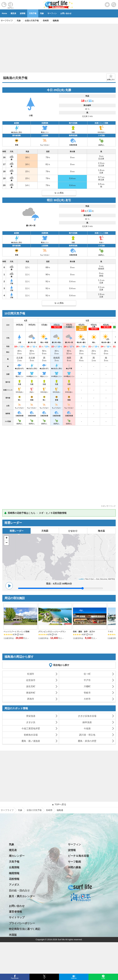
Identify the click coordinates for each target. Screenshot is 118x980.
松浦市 (31, 674)
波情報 (23, 13)
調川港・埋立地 (87, 735)
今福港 (87, 728)
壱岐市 (87, 693)
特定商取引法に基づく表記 (25, 929)
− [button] (7, 543)
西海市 (31, 699)
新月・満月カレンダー (22, 896)
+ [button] (7, 538)
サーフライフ (7, 810)
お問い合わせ (66, 13)
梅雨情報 (14, 873)
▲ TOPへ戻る (59, 804)
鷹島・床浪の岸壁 (87, 741)
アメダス (14, 885)
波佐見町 (31, 686)
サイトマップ (17, 917)
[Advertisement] (59, 47)
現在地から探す (61, 665)
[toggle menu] (114, 4)
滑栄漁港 (31, 716)
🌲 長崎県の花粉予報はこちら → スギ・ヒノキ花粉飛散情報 (35, 513)
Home (4, 13)
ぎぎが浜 (31, 722)
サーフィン (52, 13)
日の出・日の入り (19, 891)
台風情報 (14, 867)
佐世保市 (31, 680)
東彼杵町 (31, 693)
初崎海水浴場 (31, 735)
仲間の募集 (74, 867)
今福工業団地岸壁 (31, 728)
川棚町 (87, 686)
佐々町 (87, 674)
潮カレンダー (17, 856)
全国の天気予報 (34, 810)
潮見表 (13, 13)
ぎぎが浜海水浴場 (87, 716)
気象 (42, 13)
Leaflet (81, 579)
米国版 (13, 935)
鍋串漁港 (87, 722)
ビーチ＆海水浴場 (78, 856)
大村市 (87, 699)
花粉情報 (14, 879)
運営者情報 (15, 912)
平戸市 (87, 680)
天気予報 (33, 13)
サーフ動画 (74, 862)
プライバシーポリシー (22, 923)
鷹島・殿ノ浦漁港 (31, 741)
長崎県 (49, 810)
